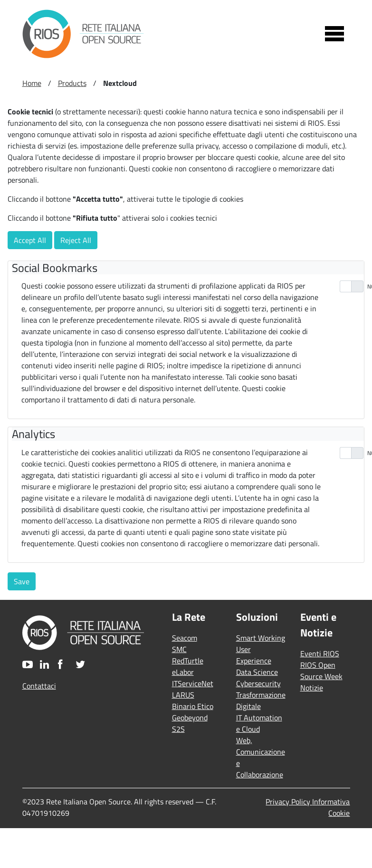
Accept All (30, 240)
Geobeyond (190, 718)
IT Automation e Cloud (259, 723)
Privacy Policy (289, 802)
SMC (179, 649)
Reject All (76, 240)
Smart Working (261, 638)
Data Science (257, 672)
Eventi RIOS (320, 653)
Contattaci (39, 686)
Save (22, 581)
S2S (178, 729)
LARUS (183, 695)
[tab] (188, 268)
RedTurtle (188, 661)
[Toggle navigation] (334, 34)
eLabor (183, 672)
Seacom (185, 638)
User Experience (254, 655)
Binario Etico (193, 706)
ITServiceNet (193, 683)
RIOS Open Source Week (321, 671)
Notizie (312, 688)
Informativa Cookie (331, 807)
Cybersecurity (258, 683)
